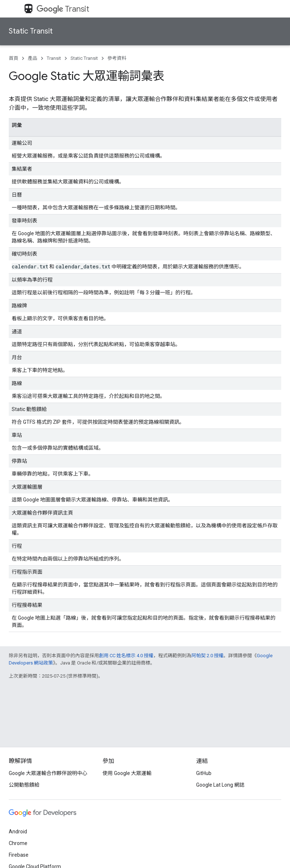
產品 (33, 58)
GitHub (204, 773)
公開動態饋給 (24, 785)
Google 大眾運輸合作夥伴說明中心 (48, 773)
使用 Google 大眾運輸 (127, 773)
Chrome (18, 843)
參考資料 (117, 58)
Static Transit (31, 31)
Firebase (19, 855)
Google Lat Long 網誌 (220, 785)
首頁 (14, 58)
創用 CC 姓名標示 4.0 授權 (126, 656)
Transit (63, 9)
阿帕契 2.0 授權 (207, 656)
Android (18, 832)
